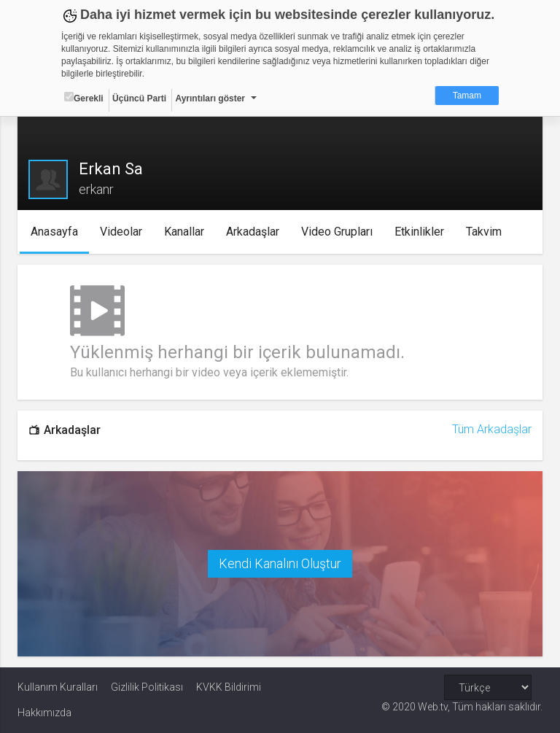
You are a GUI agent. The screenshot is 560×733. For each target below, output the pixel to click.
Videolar (121, 232)
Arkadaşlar (253, 232)
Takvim (484, 232)
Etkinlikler (419, 232)
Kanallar (184, 232)
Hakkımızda (44, 713)
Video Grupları (337, 232)
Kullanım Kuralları (58, 687)
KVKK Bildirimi (229, 687)
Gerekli (84, 98)
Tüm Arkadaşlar (492, 429)
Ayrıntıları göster (210, 98)
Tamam (467, 96)
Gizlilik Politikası (147, 687)
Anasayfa (54, 232)
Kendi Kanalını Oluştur (280, 563)
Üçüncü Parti (139, 98)
